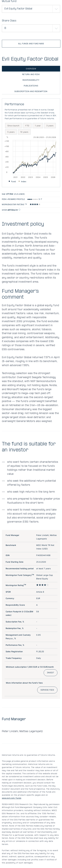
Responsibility (31, 80)
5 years (11, 132)
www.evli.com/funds (12, 798)
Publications (31, 86)
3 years (50, 126)
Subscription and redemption (31, 92)
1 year (38, 126)
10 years (24, 132)
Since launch (13, 126)
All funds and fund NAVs (31, 44)
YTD (27, 126)
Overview (31, 69)
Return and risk (31, 75)
